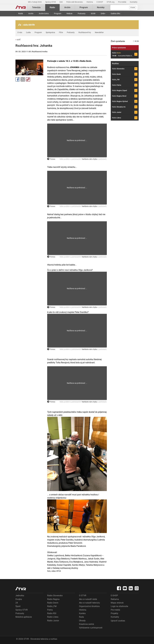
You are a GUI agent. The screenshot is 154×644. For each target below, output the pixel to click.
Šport (18, 606)
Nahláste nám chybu (90, 159)
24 (17, 603)
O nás (20, 32)
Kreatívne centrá (87, 624)
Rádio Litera (53, 617)
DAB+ (103, 14)
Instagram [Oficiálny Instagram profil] (23, 79)
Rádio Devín (53, 603)
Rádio (52, 7)
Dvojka (19, 599)
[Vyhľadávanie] (124, 7)
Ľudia (28, 32)
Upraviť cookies (118, 621)
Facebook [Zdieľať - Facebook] (18, 79)
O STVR (83, 596)
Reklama (115, 599)
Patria (50, 610)
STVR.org (111, 2)
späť (18, 39)
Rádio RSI (52, 613)
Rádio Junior (53, 621)
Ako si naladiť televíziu (89, 603)
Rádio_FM (52, 606)
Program (58, 14)
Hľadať (133, 7)
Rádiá (21, 14)
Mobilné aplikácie (24, 617)
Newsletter (99, 32)
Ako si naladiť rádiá (88, 599)
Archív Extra (44, 14)
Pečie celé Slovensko (75, 2)
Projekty (114, 613)
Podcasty (82, 14)
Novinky (101, 7)
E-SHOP (100, 2)
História (90, 2)
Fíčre (61, 32)
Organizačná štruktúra (89, 606)
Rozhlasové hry (85, 32)
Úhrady (82, 621)
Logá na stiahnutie (119, 606)
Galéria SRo (115, 14)
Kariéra (82, 613)
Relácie (69, 14)
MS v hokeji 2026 (35, 2)
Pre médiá (122, 2)
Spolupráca (50, 32)
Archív (31, 14)
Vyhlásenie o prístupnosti (91, 628)
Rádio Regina (53, 599)
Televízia (36, 7)
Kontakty (134, 2)
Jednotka (20, 596)
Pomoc (51, 159)
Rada (81, 617)
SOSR (93, 14)
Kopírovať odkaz (28, 79)
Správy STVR (51, 2)
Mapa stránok (117, 603)
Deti (61, 2)
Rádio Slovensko (55, 596)
